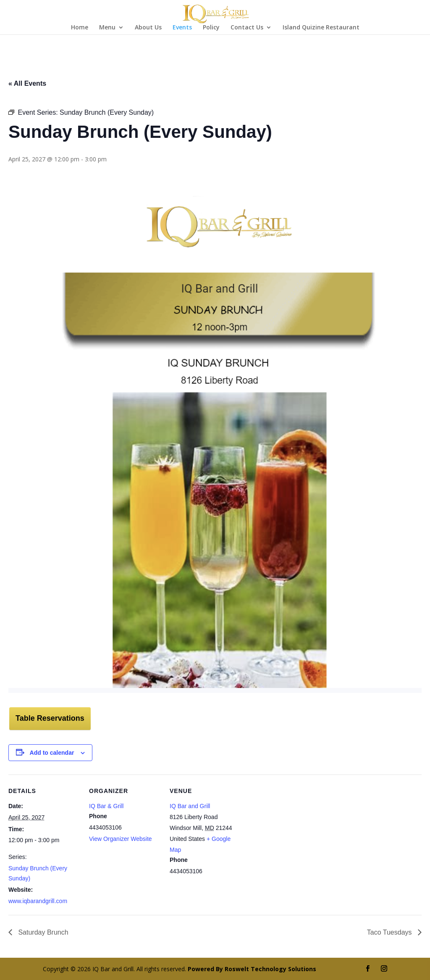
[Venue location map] (295, 832)
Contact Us (247, 28)
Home (80, 28)
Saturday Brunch (42, 932)
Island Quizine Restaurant (321, 28)
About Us (148, 28)
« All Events (27, 83)
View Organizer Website (121, 839)
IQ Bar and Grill (190, 806)
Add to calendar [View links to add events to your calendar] (52, 753)
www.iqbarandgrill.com (38, 901)
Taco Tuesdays (390, 932)
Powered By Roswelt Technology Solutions (252, 969)
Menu (107, 28)
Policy (211, 28)
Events (182, 28)
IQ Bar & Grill (106, 806)
